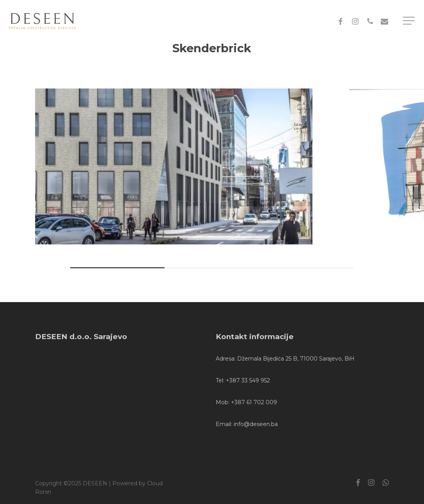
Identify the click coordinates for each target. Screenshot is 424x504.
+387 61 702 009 (254, 402)
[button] (410, 21)
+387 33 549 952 (248, 380)
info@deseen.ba (256, 424)
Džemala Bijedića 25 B (267, 359)
